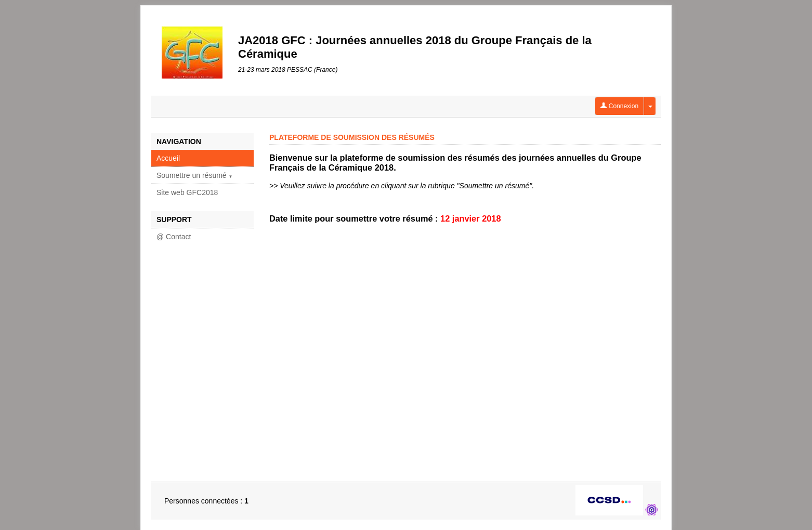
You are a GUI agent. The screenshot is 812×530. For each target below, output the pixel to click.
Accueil (168, 158)
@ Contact (174, 237)
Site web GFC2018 (187, 192)
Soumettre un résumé (194, 175)
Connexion (619, 106)
